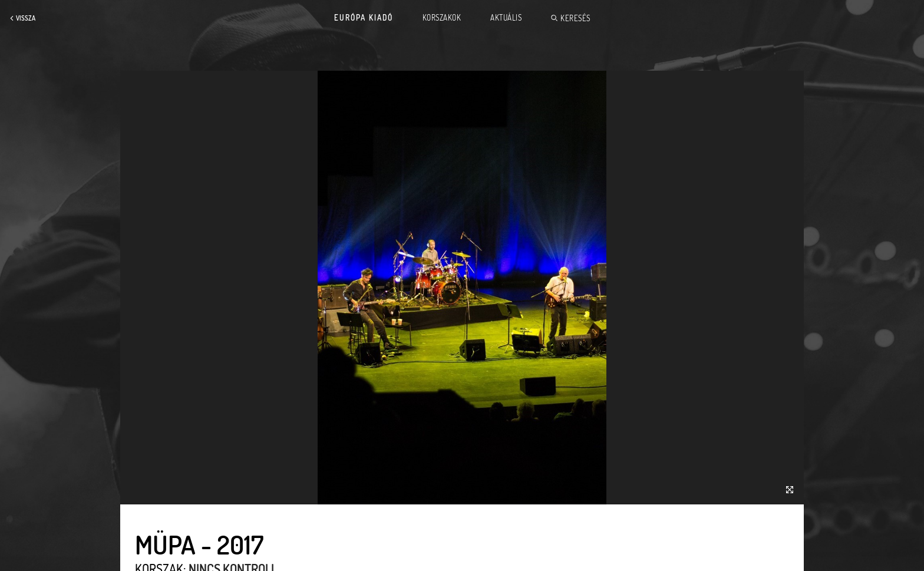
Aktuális (506, 18)
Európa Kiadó (364, 18)
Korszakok (442, 18)
